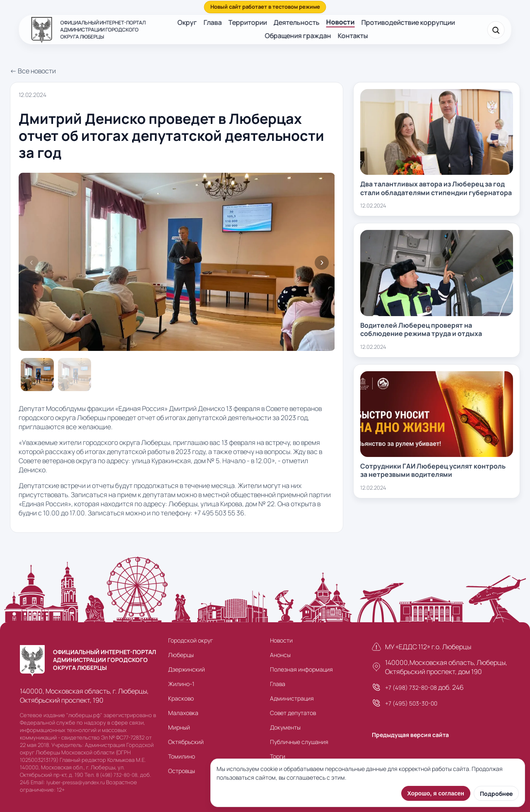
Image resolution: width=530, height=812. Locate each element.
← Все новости (33, 71)
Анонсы (280, 655)
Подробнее (496, 794)
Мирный (179, 727)
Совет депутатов (293, 713)
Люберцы (181, 655)
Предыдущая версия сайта (410, 735)
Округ (187, 22)
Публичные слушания (299, 742)
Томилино (182, 756)
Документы (285, 727)
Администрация (292, 698)
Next (322, 263)
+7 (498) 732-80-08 (411, 688)
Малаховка (183, 713)
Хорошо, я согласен (436, 793)
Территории (248, 22)
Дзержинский (187, 669)
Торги (278, 756)
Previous (31, 263)
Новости (341, 22)
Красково (181, 698)
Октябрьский (186, 742)
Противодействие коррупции (408, 22)
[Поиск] (496, 30)
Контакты (353, 36)
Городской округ (190, 640)
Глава (213, 22)
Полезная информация (301, 669)
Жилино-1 (181, 684)
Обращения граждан (298, 36)
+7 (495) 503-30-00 (411, 703)
